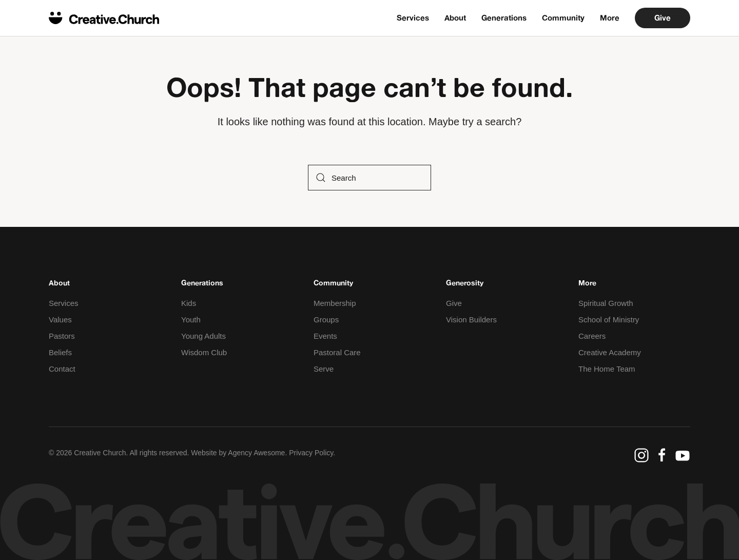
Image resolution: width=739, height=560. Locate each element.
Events (325, 336)
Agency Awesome (256, 453)
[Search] (369, 178)
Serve (324, 369)
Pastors (62, 336)
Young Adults (203, 336)
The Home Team (607, 369)
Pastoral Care (337, 352)
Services (413, 18)
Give (663, 18)
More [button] (610, 18)
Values (60, 320)
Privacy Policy (311, 453)
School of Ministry (609, 320)
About (455, 18)
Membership (335, 303)
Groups (326, 320)
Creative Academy (610, 352)
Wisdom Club (204, 352)
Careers (592, 336)
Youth (191, 320)
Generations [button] (504, 18)
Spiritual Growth (606, 303)
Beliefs (60, 352)
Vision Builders (471, 320)
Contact (62, 369)
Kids (189, 303)
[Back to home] (104, 18)
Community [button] (563, 18)
